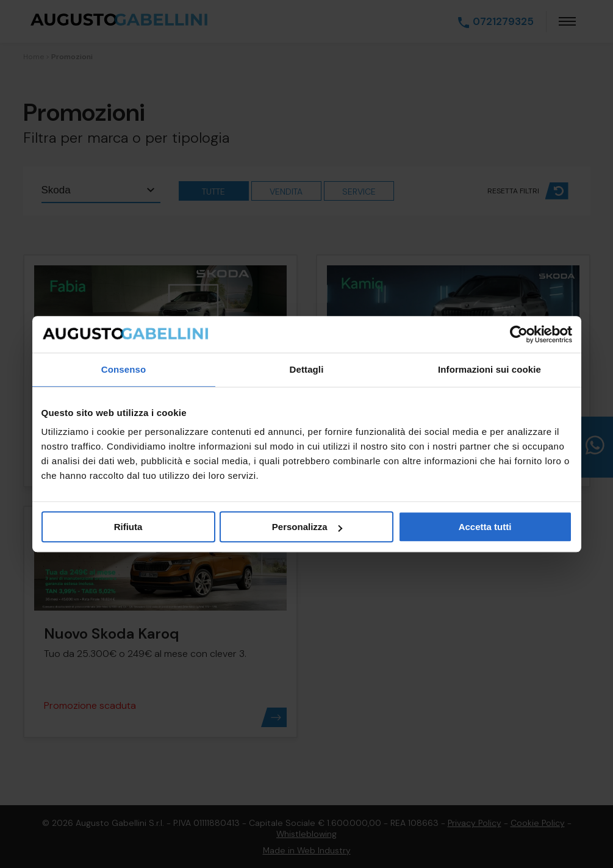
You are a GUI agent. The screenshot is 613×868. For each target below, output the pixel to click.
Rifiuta (128, 527)
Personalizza (307, 527)
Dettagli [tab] (307, 369)
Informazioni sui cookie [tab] (489, 369)
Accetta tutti (485, 527)
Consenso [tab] (124, 369)
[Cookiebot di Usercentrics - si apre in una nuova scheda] (519, 334)
